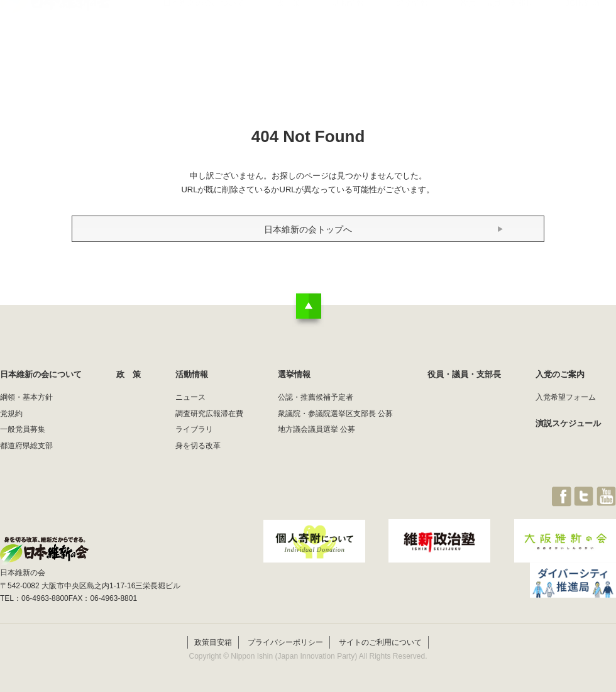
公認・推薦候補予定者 (316, 397)
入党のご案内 (560, 374)
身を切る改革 (198, 446)
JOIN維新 (583, 34)
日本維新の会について (204, 34)
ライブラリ (194, 429)
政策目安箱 (213, 640)
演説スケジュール (568, 423)
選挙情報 (412, 34)
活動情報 (348, 34)
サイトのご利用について (380, 640)
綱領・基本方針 (26, 397)
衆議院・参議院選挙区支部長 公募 (335, 414)
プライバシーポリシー (285, 640)
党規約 (11, 414)
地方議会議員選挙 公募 (316, 429)
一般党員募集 (23, 429)
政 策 (288, 34)
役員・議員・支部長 (497, 34)
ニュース (190, 397)
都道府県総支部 (26, 446)
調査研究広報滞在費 (209, 414)
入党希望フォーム (566, 397)
